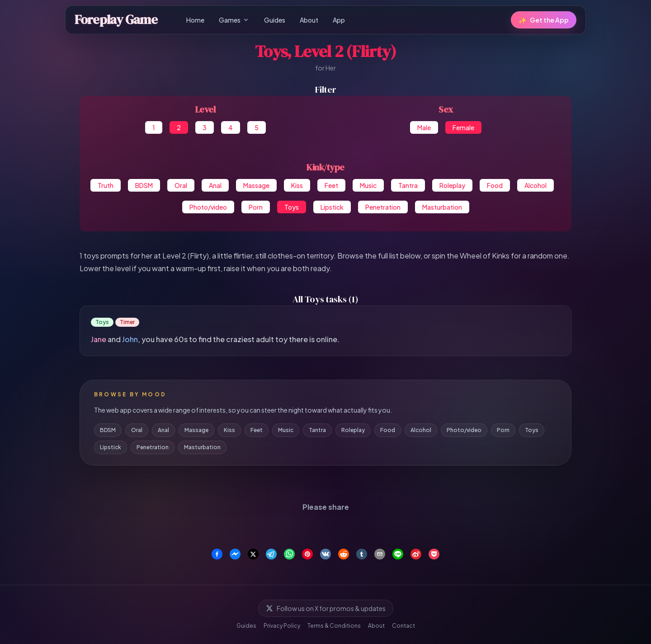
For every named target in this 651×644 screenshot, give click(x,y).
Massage (256, 185)
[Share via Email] (380, 554)
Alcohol (535, 185)
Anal (215, 185)
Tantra (408, 185)
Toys (292, 207)
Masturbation (442, 207)
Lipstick (332, 207)
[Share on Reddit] (344, 554)
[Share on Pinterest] (307, 554)
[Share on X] (253, 554)
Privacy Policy (282, 626)
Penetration (383, 207)
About (309, 20)
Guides (275, 20)
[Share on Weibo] (416, 554)
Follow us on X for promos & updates (326, 608)
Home (195, 20)
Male (424, 127)
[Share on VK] (325, 554)
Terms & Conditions (334, 626)
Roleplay (452, 185)
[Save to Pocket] (434, 554)
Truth (106, 185)
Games (234, 20)
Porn (256, 207)
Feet (331, 185)
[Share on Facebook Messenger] (235, 554)
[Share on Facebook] (217, 554)
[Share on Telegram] (271, 554)
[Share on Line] (398, 554)
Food (495, 185)
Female (463, 127)
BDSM (144, 185)
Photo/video (208, 207)
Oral (181, 185)
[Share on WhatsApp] (289, 554)
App (339, 20)
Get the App (544, 20)
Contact (403, 626)
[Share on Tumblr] (362, 554)
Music (368, 185)
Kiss (297, 185)
